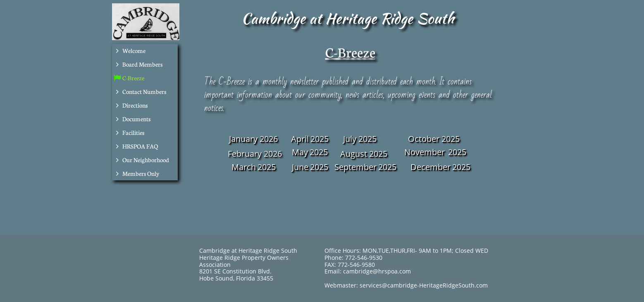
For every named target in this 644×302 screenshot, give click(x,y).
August (354, 154)
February (245, 154)
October (424, 139)
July (350, 139)
